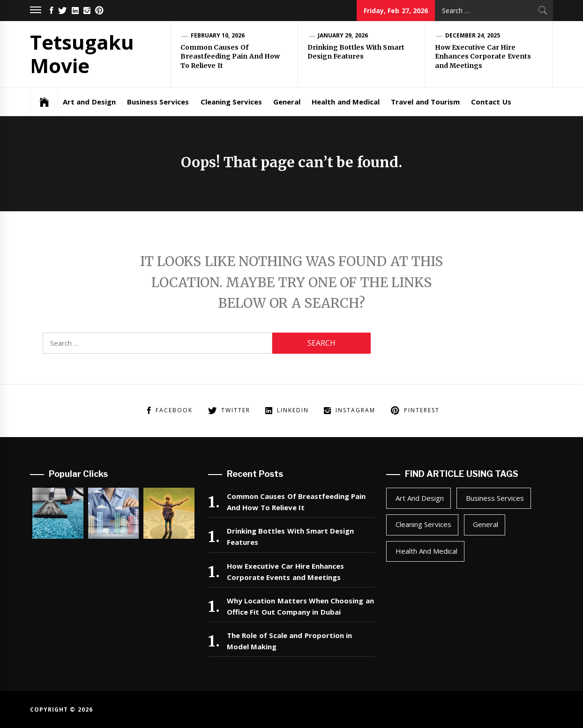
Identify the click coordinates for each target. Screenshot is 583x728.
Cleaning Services (231, 102)
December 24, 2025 (473, 35)
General (287, 102)
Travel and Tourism (425, 102)
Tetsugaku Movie (82, 54)
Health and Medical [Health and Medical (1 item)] (427, 551)
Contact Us (491, 102)
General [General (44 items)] (486, 524)
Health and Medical (346, 102)
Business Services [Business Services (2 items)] (495, 498)
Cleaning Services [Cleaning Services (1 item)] (423, 524)
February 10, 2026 (218, 35)
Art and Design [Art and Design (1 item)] (420, 498)
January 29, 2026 (343, 35)
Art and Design (89, 102)
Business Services (158, 102)
